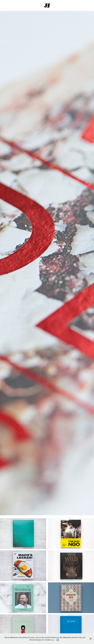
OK (58, 640)
